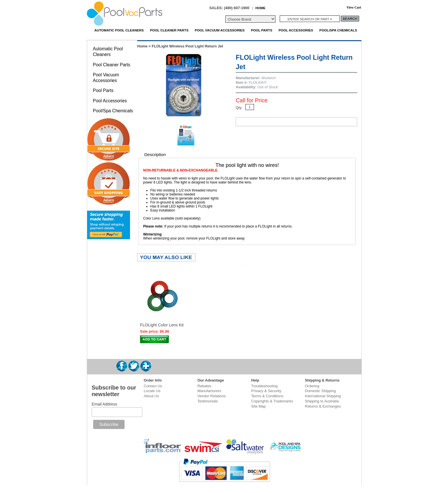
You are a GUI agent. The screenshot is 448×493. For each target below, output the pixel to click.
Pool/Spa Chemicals (338, 30)
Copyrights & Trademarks (272, 401)
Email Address (104, 404)
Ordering (312, 386)
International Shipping (323, 396)
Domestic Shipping (320, 391)
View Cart (354, 8)
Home (142, 46)
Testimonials (208, 401)
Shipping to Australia (322, 401)
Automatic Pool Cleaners (119, 30)
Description (155, 154)
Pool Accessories (296, 30)
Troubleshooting (264, 386)
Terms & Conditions (267, 396)
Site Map (258, 406)
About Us (151, 396)
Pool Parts (262, 30)
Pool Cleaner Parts (169, 30)
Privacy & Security (266, 391)
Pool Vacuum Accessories (220, 30)
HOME (260, 8)
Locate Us (152, 391)
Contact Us (153, 386)
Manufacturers (209, 391)
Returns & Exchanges (323, 406)
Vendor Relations (212, 396)
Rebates (204, 386)
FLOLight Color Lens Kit (162, 325)
